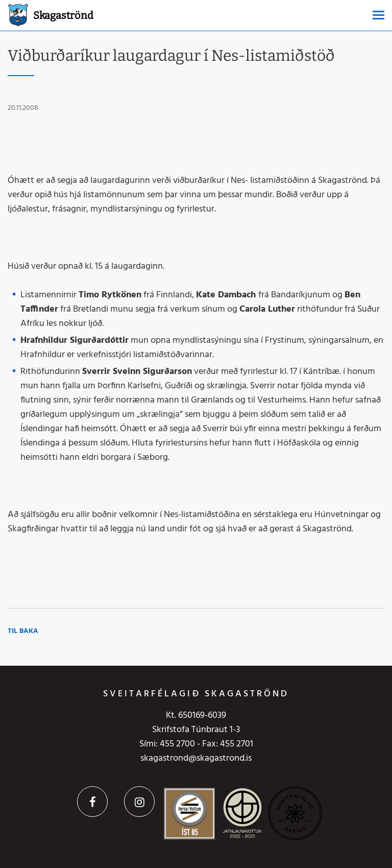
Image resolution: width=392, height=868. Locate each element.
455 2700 (177, 744)
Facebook (92, 802)
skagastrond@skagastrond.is (196, 758)
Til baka (23, 631)
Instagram (139, 802)
